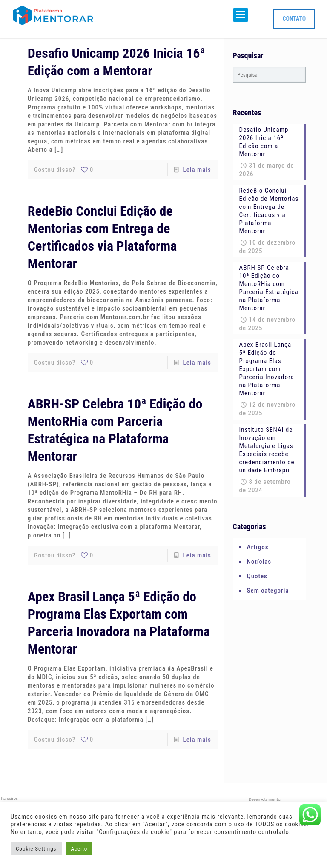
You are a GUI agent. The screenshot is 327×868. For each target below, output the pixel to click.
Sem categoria (268, 591)
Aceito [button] (79, 849)
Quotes (257, 576)
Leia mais (197, 170)
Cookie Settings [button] (36, 849)
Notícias (259, 562)
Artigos (258, 547)
